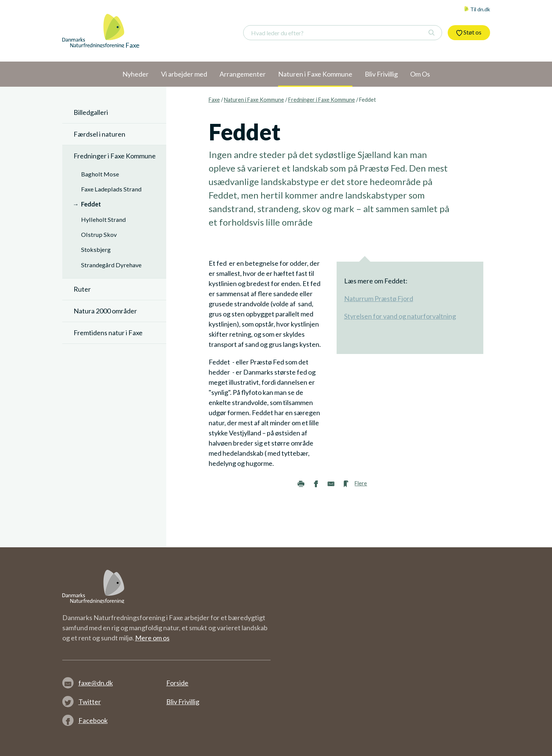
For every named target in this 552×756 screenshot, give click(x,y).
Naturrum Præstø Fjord (379, 298)
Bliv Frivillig (183, 702)
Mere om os (152, 638)
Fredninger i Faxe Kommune (322, 100)
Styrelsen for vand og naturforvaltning (400, 316)
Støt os (469, 32)
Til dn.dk (477, 9)
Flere (361, 483)
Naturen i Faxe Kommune (254, 100)
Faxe (214, 100)
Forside (177, 683)
